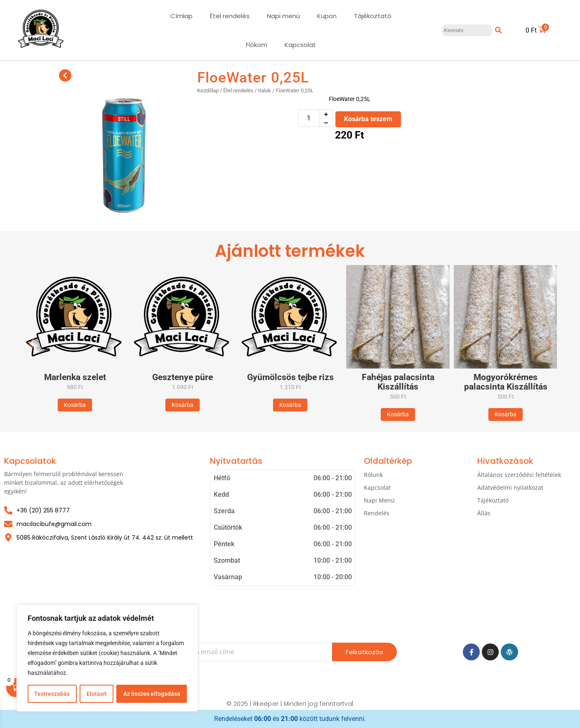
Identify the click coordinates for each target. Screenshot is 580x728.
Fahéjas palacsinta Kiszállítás (398, 382)
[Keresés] (467, 31)
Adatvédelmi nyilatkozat (510, 487)
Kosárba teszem (368, 119)
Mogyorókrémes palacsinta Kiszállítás (506, 382)
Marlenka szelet (75, 377)
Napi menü (283, 16)
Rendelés (377, 513)
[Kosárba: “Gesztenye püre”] (183, 405)
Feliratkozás (364, 652)
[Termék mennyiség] (309, 118)
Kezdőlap (208, 90)
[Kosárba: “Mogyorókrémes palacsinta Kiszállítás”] (506, 414)
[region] (107, 658)
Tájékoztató (373, 16)
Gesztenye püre (183, 377)
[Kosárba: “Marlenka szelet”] (75, 405)
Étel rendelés (230, 16)
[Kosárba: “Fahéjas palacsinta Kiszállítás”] (398, 414)
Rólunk (373, 475)
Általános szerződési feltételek (519, 475)
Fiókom (257, 45)
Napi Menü (379, 500)
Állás (484, 513)
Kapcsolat (300, 45)
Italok (264, 90)
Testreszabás (52, 694)
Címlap (182, 16)
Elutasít (96, 694)
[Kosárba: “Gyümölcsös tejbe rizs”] (290, 405)
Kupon (327, 16)
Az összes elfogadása (152, 694)
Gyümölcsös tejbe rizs (290, 377)
